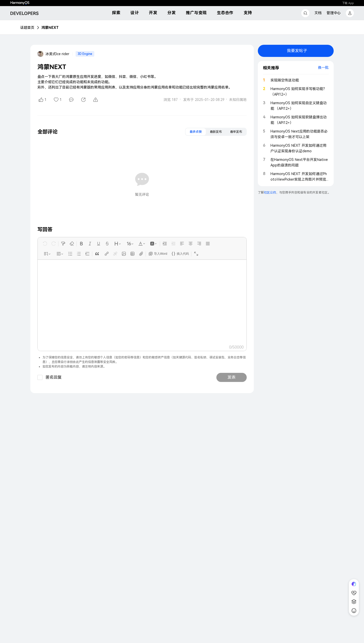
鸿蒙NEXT (50, 28)
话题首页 (27, 28)
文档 (318, 13)
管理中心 (334, 13)
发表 (232, 377)
